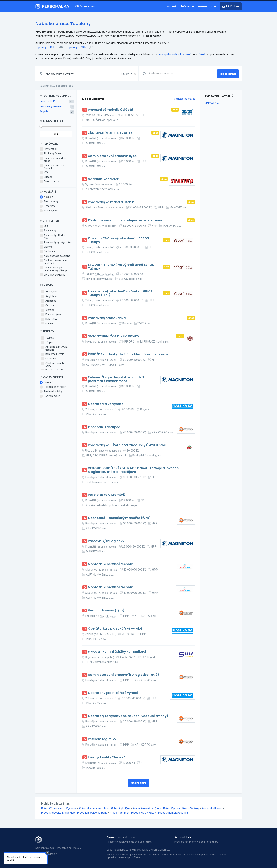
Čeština (48, 306)
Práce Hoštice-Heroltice (94, 808)
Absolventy (48, 231)
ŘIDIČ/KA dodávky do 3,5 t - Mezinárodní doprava (129, 354)
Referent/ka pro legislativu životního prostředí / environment (118, 379)
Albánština (49, 292)
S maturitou (48, 206)
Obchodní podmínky (46, 854)
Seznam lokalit (183, 837)
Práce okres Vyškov (143, 813)
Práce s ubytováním (51, 106)
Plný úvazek (48, 149)
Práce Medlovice (212, 808)
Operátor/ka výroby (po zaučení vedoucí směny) (128, 716)
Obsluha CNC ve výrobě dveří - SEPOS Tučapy (118, 240)
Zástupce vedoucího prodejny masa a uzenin (125, 220)
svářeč (187, 54)
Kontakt (40, 858)
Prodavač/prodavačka (107, 318)
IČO (44, 173)
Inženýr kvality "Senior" (106, 757)
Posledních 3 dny (51, 392)
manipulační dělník (170, 54)
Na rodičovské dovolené (55, 256)
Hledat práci (228, 74)
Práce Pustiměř (119, 813)
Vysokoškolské (50, 211)
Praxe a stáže (49, 182)
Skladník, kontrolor (103, 179)
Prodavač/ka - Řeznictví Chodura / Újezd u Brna (127, 445)
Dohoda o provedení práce (53, 159)
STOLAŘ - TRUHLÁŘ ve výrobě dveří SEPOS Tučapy (121, 267)
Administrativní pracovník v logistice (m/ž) (123, 675)
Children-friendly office (53, 365)
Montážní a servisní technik (110, 564)
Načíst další (138, 783)
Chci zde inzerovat (184, 99)
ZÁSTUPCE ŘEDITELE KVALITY (110, 133)
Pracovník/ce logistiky (106, 541)
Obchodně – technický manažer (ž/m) (119, 518)
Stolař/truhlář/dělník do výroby (114, 336)
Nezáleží (46, 197)
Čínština (48, 310)
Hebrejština (50, 319)
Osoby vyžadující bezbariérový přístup (53, 269)
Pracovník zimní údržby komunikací (117, 652)
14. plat (47, 343)
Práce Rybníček (121, 808)
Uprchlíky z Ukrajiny (52, 275)
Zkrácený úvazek (51, 154)
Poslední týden (50, 396)
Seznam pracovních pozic (121, 837)
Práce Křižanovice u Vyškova (59, 808)
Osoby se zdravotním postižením (54, 262)
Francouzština (51, 315)
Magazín (172, 6)
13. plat (47, 338)
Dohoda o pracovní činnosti (52, 167)
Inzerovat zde (207, 6)
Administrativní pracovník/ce (112, 156)
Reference (187, 6)
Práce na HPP (47, 101)
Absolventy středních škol (53, 237)
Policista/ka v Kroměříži (107, 495)
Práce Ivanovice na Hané (92, 813)
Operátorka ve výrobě (106, 404)
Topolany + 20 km (77, 47)
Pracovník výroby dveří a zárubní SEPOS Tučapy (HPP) (120, 293)
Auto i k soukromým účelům (54, 348)
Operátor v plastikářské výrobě (113, 693)
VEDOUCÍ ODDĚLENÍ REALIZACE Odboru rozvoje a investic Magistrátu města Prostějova (133, 470)
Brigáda (44, 111)
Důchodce (47, 252)
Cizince (46, 247)
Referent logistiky (102, 739)
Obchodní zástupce (104, 427)
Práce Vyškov (172, 808)
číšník (202, 54)
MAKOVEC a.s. (213, 103)
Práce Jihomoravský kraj (173, 813)
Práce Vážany (191, 808)
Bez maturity (49, 202)
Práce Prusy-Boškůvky (147, 808)
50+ (44, 226)
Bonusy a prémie (53, 354)
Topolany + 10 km (46, 47)
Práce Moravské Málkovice (58, 813)
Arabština (49, 301)
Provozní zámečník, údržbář (110, 110)
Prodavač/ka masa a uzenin (111, 202)
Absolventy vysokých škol (56, 242)
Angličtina (49, 296)
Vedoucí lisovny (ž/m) (106, 610)
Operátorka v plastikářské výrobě (115, 629)
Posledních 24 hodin (53, 387)
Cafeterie (49, 359)
